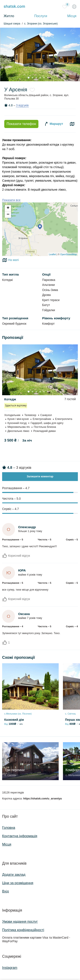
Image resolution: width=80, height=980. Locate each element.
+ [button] (8, 208)
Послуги (41, 16)
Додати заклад (14, 875)
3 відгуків (22, 105)
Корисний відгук (16, 556)
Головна (9, 828)
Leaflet (52, 254)
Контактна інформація (20, 836)
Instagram (10, 968)
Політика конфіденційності (23, 930)
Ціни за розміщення (18, 883)
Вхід (5, 891)
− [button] (8, 215)
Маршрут (53, 124)
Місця (72, 16)
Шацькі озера (12, 24)
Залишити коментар (40, 476)
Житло (9, 16)
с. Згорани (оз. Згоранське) (41, 24)
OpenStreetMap (68, 254)
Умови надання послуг (20, 922)
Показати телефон (21, 124)
